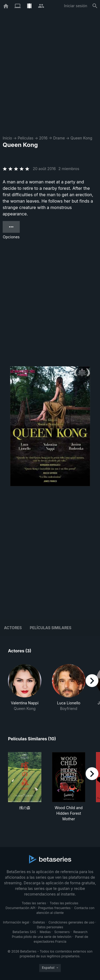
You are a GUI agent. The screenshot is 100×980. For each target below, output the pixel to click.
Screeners (62, 932)
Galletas (39, 922)
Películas (25, 138)
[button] (25, 688)
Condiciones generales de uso (71, 922)
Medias (45, 932)
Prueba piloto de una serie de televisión (42, 937)
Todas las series (34, 903)
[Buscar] (95, 6)
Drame (59, 138)
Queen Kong (81, 138)
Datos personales (50, 927)
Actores (13, 628)
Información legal (16, 922)
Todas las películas (64, 903)
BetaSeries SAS (24, 932)
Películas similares (51, 628)
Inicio (7, 138)
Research (80, 932)
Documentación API (21, 908)
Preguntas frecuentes (54, 908)
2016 (43, 138)
